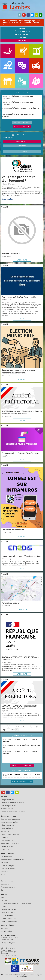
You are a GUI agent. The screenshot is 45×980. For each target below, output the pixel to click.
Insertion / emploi (8, 866)
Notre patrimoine (7, 828)
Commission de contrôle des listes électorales (20, 453)
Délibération (22, 151)
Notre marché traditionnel (10, 834)
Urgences (5, 928)
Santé (3, 890)
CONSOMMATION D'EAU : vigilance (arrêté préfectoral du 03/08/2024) (19, 707)
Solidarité (5, 863)
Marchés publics (7, 809)
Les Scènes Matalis (8, 912)
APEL (3, 897)
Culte (3, 875)
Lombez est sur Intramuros (13, 530)
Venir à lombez (7, 931)
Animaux (4, 872)
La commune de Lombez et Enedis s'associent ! (21, 556)
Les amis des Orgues (9, 909)
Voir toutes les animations (22, 765)
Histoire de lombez (8, 825)
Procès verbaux (22, 146)
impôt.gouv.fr (18, 195)
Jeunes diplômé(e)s (8, 878)
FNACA (4, 906)
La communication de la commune (14, 812)
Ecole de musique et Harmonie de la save (16, 903)
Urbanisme (5, 831)
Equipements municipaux (10, 819)
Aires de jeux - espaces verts (11, 843)
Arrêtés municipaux (22, 127)
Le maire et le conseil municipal (13, 803)
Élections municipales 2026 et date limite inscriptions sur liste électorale (18, 372)
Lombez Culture (7, 915)
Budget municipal (8, 800)
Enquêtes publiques (8, 806)
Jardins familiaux (7, 846)
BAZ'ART (4, 900)
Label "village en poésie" (10, 822)
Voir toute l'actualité (22, 122)
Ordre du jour (22, 141)
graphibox (25, 975)
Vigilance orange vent (11, 253)
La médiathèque (7, 840)
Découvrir (22, 31)
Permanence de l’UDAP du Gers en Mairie (19, 297)
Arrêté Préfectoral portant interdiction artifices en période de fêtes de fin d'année (22, 412)
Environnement (7, 857)
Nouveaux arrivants (8, 887)
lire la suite (22, 260)
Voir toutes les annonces (22, 781)
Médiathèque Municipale (10, 922)
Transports (5, 849)
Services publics (7, 881)
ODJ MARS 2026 (9, 138)
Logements (5, 884)
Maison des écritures (8, 918)
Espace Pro (22, 977)
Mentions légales (36, 975)
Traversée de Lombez (10, 603)
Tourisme (4, 837)
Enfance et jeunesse (8, 869)
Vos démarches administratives (12, 860)
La (22, 28)
